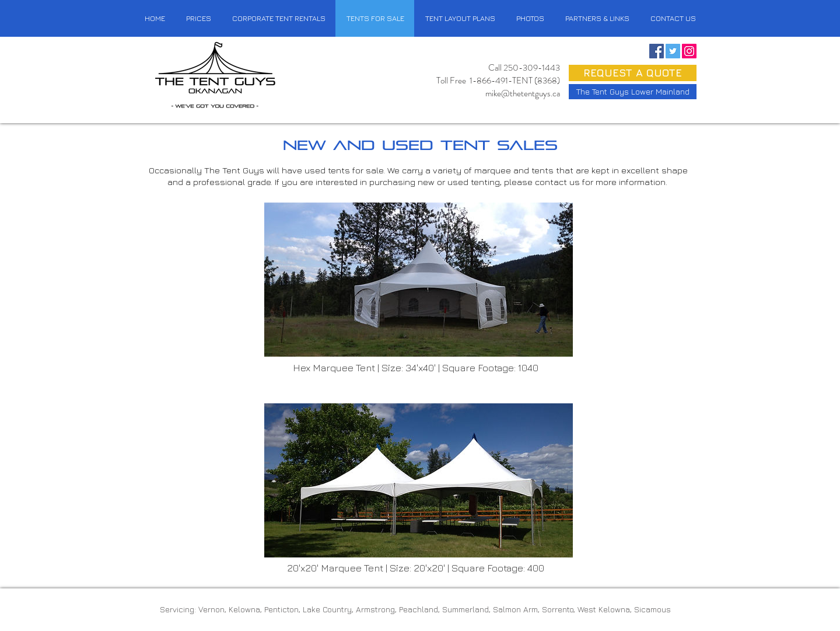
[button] (673, 18)
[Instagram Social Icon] (689, 51)
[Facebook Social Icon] (657, 51)
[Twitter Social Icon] (673, 51)
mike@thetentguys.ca (523, 93)
